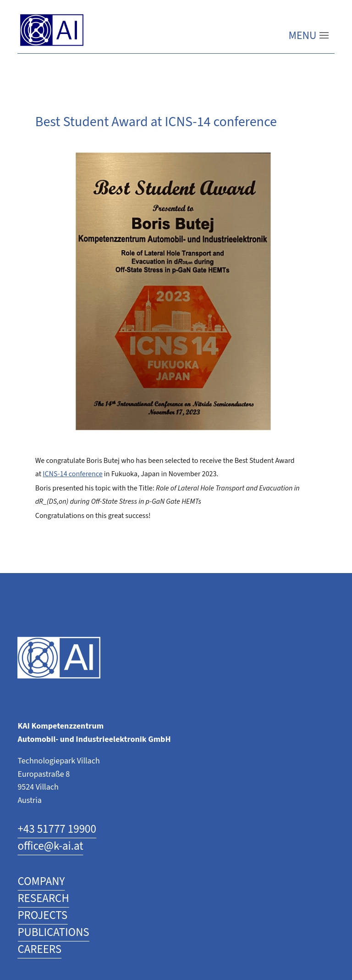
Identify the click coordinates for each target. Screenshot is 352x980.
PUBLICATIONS (53, 933)
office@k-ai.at (50, 846)
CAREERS (39, 949)
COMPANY (41, 882)
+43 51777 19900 (57, 829)
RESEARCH (43, 899)
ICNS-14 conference (72, 474)
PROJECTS (42, 916)
